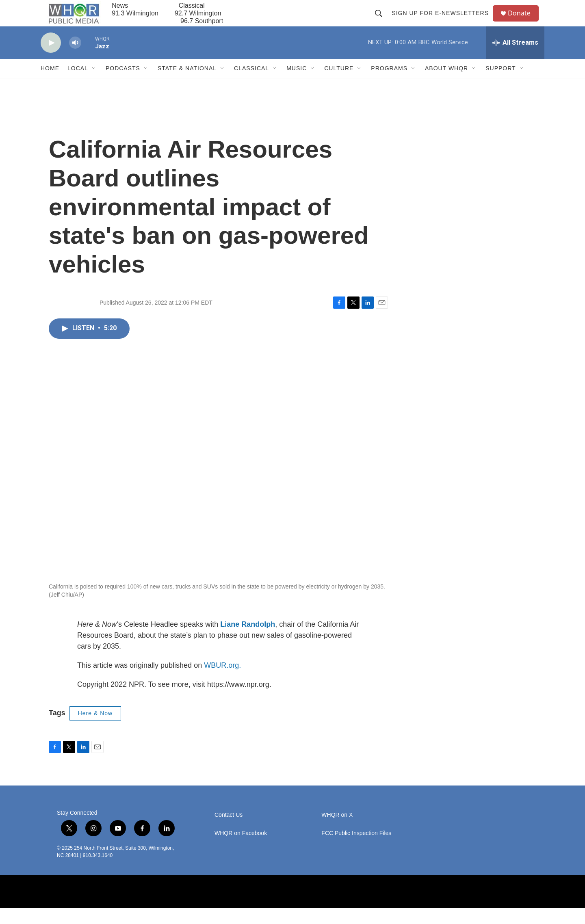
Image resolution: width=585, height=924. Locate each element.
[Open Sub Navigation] (94, 84)
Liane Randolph (248, 641)
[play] (51, 59)
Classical (251, 84)
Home (50, 84)
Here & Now (95, 729)
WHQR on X (337, 831)
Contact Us (229, 831)
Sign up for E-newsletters (443, 21)
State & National (187, 84)
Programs (389, 84)
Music (297, 84)
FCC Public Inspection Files (356, 849)
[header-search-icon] (382, 21)
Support (500, 84)
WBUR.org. (222, 682)
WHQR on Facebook (241, 849)
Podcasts (123, 84)
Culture (339, 84)
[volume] (75, 59)
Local (78, 84)
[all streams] (515, 59)
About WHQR (446, 84)
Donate (524, 21)
